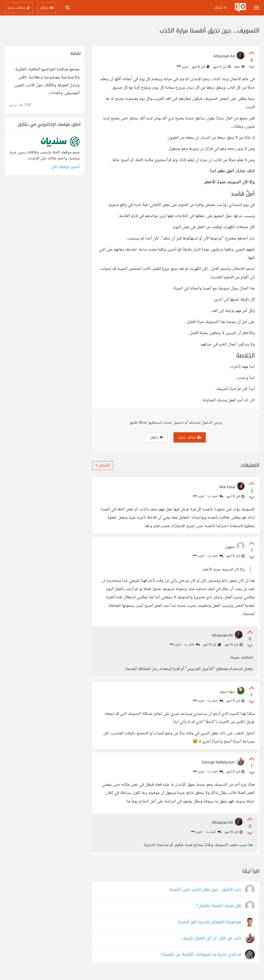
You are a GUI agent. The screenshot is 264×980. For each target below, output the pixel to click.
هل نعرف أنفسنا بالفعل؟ (219, 911)
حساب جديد (190, 437)
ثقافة (239, 67)
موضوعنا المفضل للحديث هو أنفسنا (209, 927)
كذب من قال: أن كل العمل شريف (212, 944)
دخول (156, 437)
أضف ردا (215, 497)
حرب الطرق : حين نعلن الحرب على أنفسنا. (205, 895)
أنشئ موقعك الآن (65, 167)
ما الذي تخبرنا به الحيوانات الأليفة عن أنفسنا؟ (201, 960)
